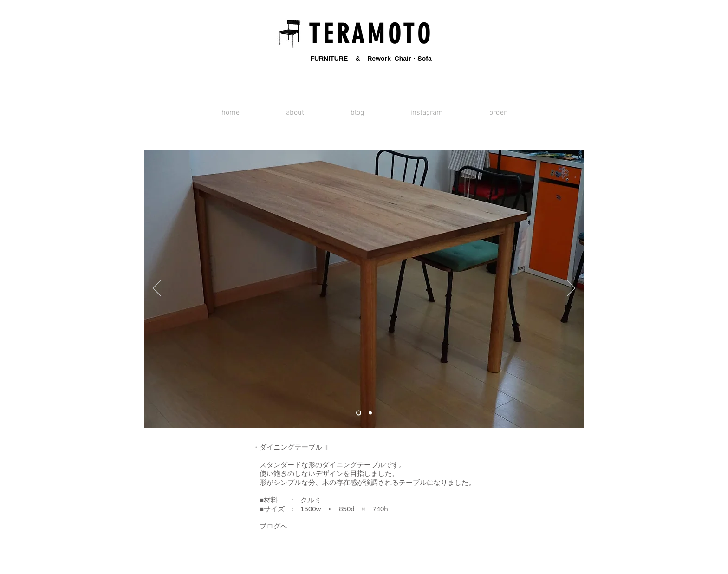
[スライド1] (359, 413)
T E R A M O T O (366, 34)
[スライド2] (370, 413)
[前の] (157, 289)
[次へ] (571, 289)
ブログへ (273, 526)
